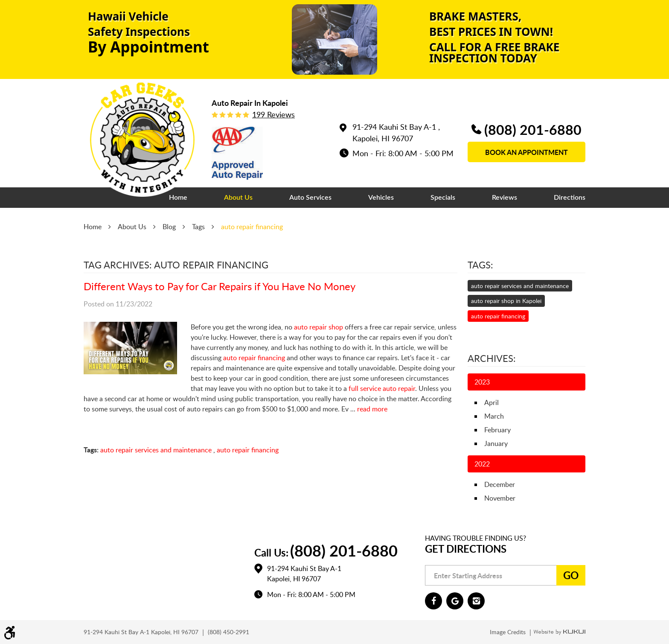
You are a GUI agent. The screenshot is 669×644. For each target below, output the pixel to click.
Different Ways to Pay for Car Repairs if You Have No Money (220, 286)
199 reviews (273, 114)
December (500, 484)
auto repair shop (319, 327)
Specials (443, 198)
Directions (570, 198)
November (500, 498)
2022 (482, 464)
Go (571, 575)
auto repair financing (252, 227)
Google (455, 601)
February (497, 430)
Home (178, 198)
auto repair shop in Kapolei (506, 301)
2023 (482, 382)
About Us (238, 198)
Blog (169, 227)
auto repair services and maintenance (156, 450)
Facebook (433, 601)
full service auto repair (382, 388)
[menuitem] (178, 198)
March (494, 416)
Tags (198, 227)
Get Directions (466, 549)
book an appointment (526, 152)
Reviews (505, 198)
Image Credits (509, 632)
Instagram (476, 601)
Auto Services (310, 198)
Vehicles (381, 198)
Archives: (492, 358)
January (496, 443)
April (492, 402)
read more (372, 409)
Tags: (480, 265)
